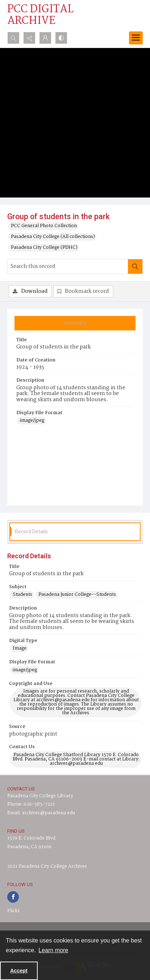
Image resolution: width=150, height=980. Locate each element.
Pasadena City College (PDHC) (44, 248)
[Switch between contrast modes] (61, 38)
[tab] (75, 323)
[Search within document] (135, 266)
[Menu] (136, 38)
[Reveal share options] (29, 38)
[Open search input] (13, 38)
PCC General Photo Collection (44, 226)
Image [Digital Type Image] (20, 649)
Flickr (14, 911)
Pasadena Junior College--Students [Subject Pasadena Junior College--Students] (77, 595)
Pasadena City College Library (40, 796)
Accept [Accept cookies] (19, 971)
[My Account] (45, 38)
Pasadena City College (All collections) (53, 237)
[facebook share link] (13, 897)
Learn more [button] (53, 950)
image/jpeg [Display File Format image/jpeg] (32, 421)
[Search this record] (68, 266)
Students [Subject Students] (22, 595)
